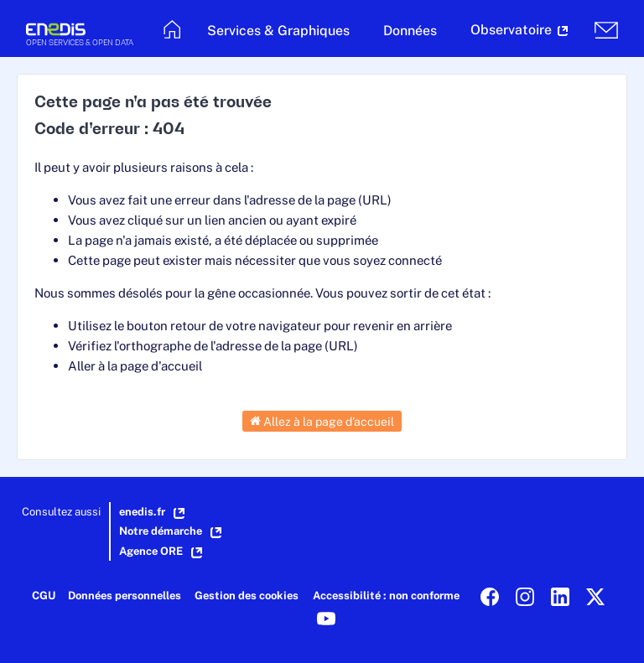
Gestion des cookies (247, 596)
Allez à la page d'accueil (322, 421)
